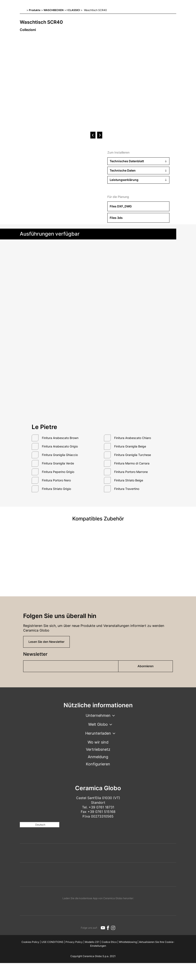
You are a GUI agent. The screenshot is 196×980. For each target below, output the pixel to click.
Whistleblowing (128, 942)
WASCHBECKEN (54, 10)
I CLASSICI (73, 10)
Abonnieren (146, 666)
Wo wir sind (98, 742)
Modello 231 (92, 942)
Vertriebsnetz (98, 749)
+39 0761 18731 (101, 807)
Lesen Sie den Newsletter (46, 642)
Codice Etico (109, 942)
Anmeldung (98, 757)
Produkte (35, 10)
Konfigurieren (98, 764)
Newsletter (35, 654)
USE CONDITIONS (52, 942)
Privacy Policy (74, 942)
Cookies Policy (30, 942)
